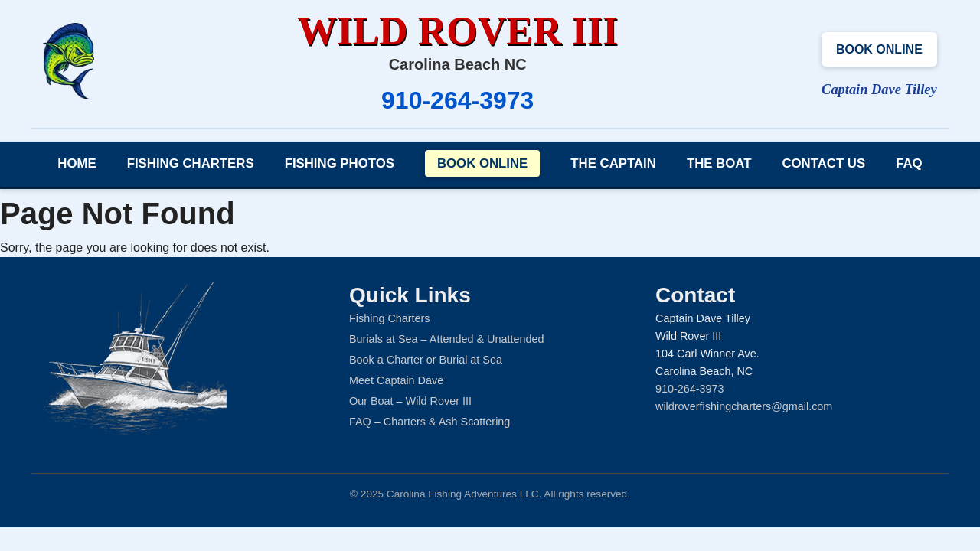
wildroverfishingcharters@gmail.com (744, 406)
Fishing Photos (340, 163)
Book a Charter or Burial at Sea (426, 360)
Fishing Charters (191, 163)
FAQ (909, 163)
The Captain (613, 163)
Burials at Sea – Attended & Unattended (446, 339)
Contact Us (823, 163)
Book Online (879, 49)
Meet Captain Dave (396, 380)
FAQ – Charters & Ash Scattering (430, 422)
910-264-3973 (457, 100)
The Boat (719, 163)
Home (77, 163)
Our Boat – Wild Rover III (410, 401)
